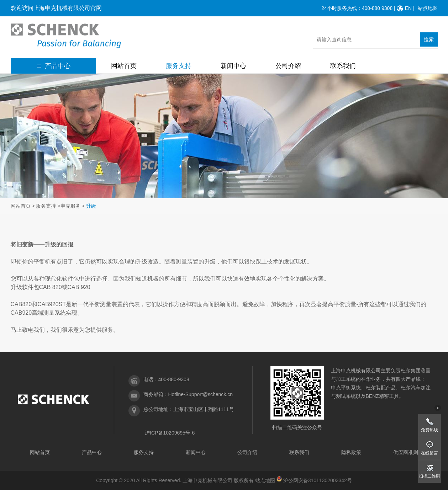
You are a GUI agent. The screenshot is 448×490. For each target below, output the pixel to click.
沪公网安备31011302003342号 (318, 480)
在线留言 (429, 453)
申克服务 (70, 206)
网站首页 (124, 66)
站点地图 (428, 8)
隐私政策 (351, 452)
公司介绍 (288, 66)
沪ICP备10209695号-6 (170, 433)
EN (408, 8)
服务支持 (179, 66)
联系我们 (343, 66)
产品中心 (53, 66)
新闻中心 (233, 66)
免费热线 (429, 430)
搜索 (429, 39)
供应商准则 (406, 452)
